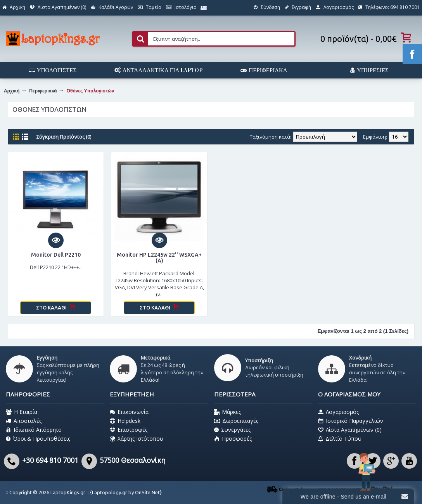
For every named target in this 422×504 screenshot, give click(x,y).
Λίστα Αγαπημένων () (350, 430)
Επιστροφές (129, 430)
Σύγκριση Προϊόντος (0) (64, 137)
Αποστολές (24, 421)
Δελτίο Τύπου (340, 439)
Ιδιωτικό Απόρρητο (34, 430)
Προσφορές (233, 439)
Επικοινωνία (129, 412)
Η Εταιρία (22, 412)
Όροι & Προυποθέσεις (38, 439)
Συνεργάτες (232, 430)
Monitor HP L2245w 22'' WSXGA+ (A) (159, 258)
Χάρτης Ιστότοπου (137, 439)
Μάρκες (227, 412)
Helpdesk (125, 421)
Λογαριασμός (338, 412)
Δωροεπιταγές (236, 421)
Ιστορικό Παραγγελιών (351, 421)
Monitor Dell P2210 (56, 255)
